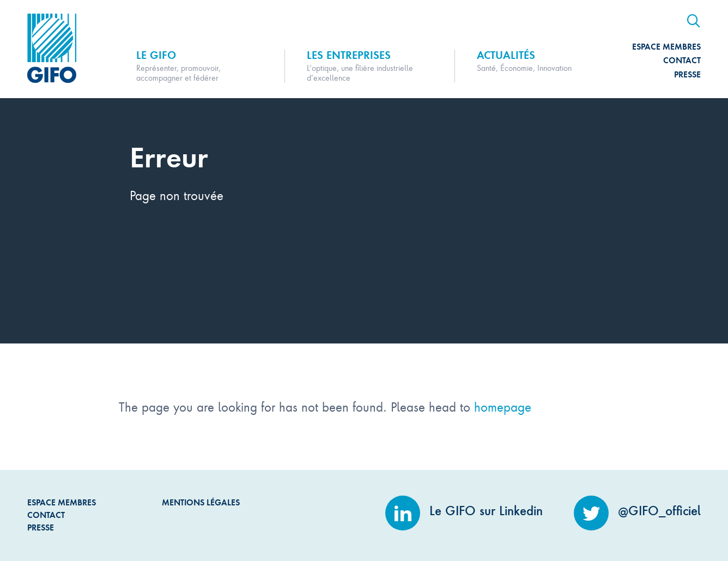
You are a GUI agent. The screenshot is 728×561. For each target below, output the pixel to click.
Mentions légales (201, 502)
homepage (503, 406)
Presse (687, 74)
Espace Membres (666, 47)
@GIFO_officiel (637, 511)
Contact (682, 60)
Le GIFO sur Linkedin (464, 511)
